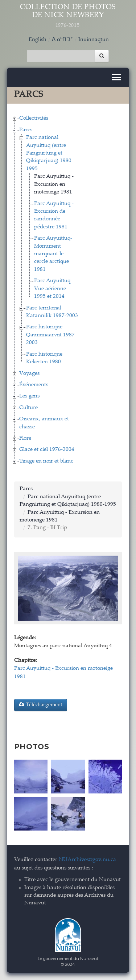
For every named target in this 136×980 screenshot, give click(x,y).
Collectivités (34, 118)
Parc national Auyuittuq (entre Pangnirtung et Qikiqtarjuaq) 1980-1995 (50, 153)
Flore (25, 438)
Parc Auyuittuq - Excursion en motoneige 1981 (54, 184)
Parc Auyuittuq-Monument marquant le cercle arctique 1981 (53, 254)
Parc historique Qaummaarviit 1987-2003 (51, 335)
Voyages (29, 374)
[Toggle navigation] (117, 77)
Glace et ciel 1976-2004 (47, 450)
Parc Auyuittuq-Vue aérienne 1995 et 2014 (53, 289)
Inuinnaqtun (94, 40)
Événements (34, 385)
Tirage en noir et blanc (46, 461)
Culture (28, 408)
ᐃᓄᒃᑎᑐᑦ (62, 40)
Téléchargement (41, 705)
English (38, 40)
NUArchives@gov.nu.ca (87, 860)
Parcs (26, 130)
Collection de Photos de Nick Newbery (68, 16)
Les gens (29, 396)
